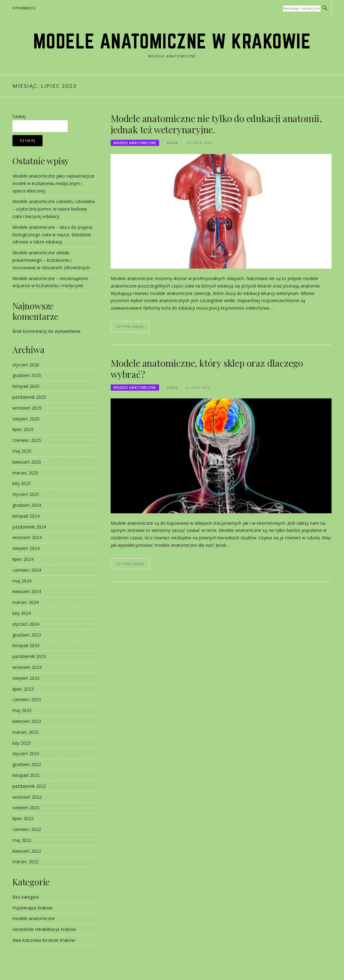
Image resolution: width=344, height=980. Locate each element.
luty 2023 (22, 743)
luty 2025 (22, 483)
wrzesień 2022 (27, 797)
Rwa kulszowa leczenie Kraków (44, 940)
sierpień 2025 (26, 419)
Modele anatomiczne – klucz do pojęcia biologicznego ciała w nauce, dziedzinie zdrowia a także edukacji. (52, 235)
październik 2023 (29, 656)
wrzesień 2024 (27, 537)
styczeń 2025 (26, 494)
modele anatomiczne (135, 143)
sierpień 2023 (26, 678)
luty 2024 (22, 613)
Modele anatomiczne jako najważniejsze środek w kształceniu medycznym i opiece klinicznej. (53, 183)
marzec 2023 (25, 732)
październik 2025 (29, 397)
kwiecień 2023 (27, 721)
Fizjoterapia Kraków (32, 908)
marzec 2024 (25, 602)
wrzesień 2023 (27, 667)
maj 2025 (22, 451)
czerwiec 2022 (27, 829)
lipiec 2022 (23, 818)
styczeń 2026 (26, 365)
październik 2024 (29, 527)
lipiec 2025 (23, 429)
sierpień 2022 (26, 808)
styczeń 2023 (26, 753)
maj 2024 (22, 581)
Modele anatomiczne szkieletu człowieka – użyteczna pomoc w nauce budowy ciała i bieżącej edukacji (54, 209)
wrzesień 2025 (27, 408)
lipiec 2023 (23, 689)
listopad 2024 (26, 516)
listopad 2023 (26, 645)
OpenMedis (24, 8)
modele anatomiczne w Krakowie (172, 41)
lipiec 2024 (23, 559)
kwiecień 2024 (27, 591)
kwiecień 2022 (27, 851)
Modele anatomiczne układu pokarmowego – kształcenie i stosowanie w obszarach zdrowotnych (51, 260)
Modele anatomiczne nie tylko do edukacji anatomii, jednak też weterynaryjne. (216, 124)
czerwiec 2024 (27, 570)
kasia (172, 143)
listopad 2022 (26, 775)
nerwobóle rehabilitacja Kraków (44, 929)
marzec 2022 (25, 862)
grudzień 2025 (27, 375)
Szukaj (19, 116)
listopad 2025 (26, 386)
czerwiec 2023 (27, 699)
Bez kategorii (26, 897)
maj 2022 (22, 840)
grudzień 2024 (27, 505)
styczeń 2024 (26, 624)
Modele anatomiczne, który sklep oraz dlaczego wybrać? (207, 369)
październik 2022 (29, 786)
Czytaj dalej (130, 327)
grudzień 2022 (27, 764)
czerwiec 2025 (27, 440)
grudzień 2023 (27, 635)
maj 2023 (22, 710)
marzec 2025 (25, 473)
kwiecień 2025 (27, 462)
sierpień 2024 (26, 548)
